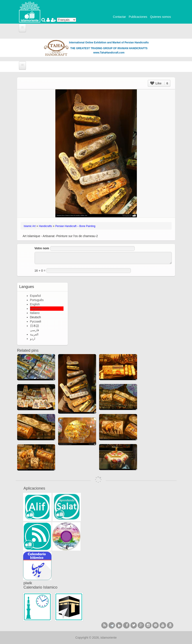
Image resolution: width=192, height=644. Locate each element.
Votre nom (42, 248)
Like (159, 83)
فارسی (35, 330)
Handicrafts (45, 226)
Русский (36, 321)
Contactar (119, 17)
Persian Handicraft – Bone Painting (75, 226)
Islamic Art (30, 226)
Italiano (35, 313)
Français (36, 309)
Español (36, 296)
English (35, 304)
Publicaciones (138, 17)
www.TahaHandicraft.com (109, 53)
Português (37, 300)
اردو (33, 339)
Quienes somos (160, 17)
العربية (34, 334)
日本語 (35, 326)
